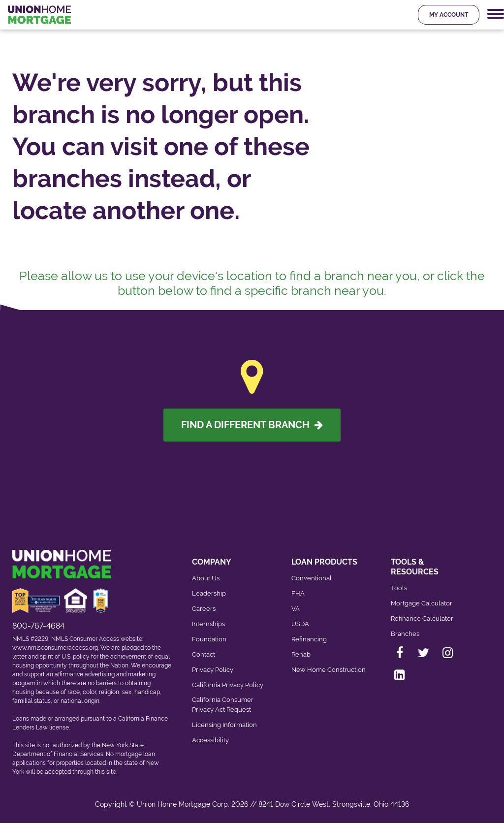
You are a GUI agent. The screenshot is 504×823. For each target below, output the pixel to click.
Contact (204, 654)
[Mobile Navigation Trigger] (496, 14)
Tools (399, 588)
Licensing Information (224, 725)
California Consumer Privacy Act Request (223, 705)
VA (296, 609)
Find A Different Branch (252, 425)
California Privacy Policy (228, 685)
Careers (204, 609)
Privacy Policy (213, 670)
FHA (298, 593)
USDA (300, 624)
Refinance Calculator (422, 618)
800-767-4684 (38, 626)
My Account (449, 15)
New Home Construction (329, 670)
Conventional (312, 578)
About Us (206, 578)
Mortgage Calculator (422, 603)
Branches (405, 634)
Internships (208, 624)
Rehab (301, 654)
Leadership (209, 593)
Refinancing (309, 639)
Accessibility (210, 740)
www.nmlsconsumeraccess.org (55, 648)
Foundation (209, 639)
